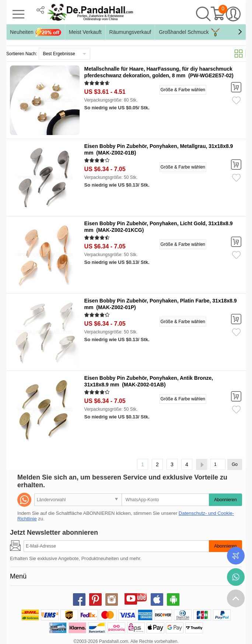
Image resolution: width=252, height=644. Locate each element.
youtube (131, 598)
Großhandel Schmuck (189, 32)
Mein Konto (233, 14)
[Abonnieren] (116, 546)
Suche (203, 14)
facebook (79, 599)
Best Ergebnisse (59, 54)
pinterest (95, 599)
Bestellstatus (236, 556)
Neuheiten (36, 32)
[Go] (218, 464)
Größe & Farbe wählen (183, 90)
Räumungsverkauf (130, 32)
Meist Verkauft (85, 32)
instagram (112, 599)
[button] (240, 32)
